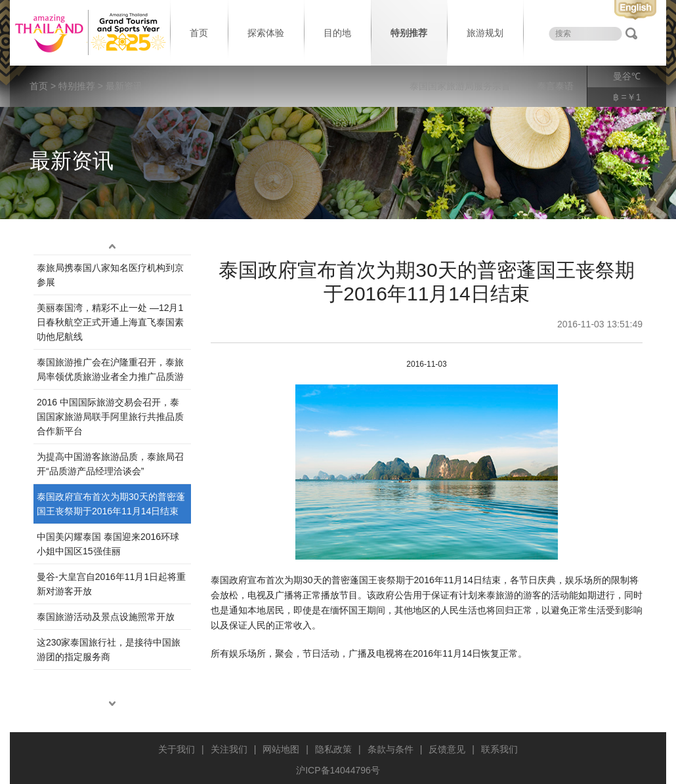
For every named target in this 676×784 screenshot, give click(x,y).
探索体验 (266, 33)
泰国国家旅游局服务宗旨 (460, 86)
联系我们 (499, 749)
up (112, 247)
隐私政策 (333, 749)
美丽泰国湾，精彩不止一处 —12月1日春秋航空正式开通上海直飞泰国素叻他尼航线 (110, 322)
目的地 (337, 33)
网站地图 (281, 749)
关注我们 (229, 749)
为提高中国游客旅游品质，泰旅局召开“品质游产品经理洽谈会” (110, 464)
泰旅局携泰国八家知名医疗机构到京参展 (110, 275)
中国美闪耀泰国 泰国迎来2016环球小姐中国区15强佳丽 (108, 544)
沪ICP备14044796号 (338, 770)
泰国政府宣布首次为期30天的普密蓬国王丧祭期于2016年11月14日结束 (111, 504)
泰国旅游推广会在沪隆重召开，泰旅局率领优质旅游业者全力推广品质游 (110, 369)
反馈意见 (447, 749)
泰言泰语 (555, 86)
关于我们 (177, 749)
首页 (199, 33)
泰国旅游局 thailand (89, 33)
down (112, 704)
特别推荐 (409, 33)
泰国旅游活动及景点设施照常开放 (106, 617)
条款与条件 (391, 749)
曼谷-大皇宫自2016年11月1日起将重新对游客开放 (111, 584)
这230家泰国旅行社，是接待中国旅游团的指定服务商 (109, 650)
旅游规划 (485, 33)
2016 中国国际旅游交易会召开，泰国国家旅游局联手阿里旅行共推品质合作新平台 (110, 417)
